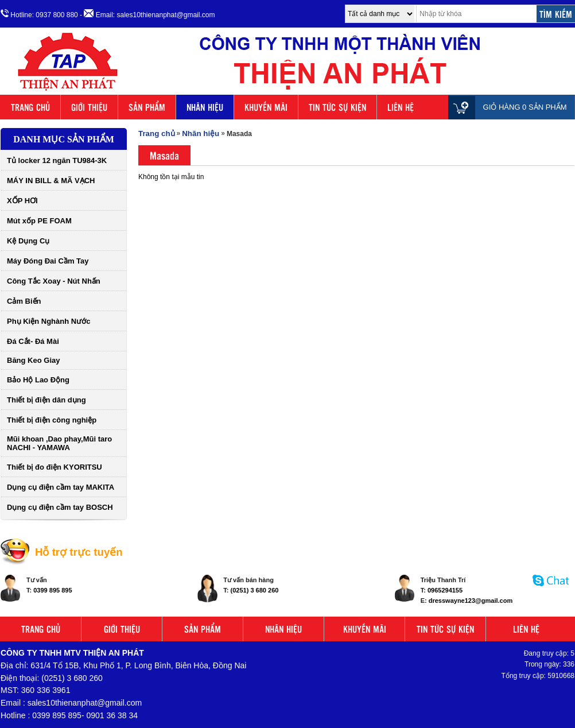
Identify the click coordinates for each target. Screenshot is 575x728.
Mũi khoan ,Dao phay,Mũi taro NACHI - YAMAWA (59, 443)
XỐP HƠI (22, 201)
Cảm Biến (24, 301)
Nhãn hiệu (201, 133)
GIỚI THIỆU (89, 107)
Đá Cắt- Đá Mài (33, 341)
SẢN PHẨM (147, 107)
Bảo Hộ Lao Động (38, 380)
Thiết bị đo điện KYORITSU (55, 467)
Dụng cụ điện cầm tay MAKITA (61, 487)
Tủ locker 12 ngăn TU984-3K (57, 160)
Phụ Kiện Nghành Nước (48, 321)
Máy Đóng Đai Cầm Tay (48, 261)
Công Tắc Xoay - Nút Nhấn (54, 281)
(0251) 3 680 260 (255, 590)
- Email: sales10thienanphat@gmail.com (147, 14)
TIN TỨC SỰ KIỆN (337, 107)
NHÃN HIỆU (205, 107)
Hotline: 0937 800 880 (39, 14)
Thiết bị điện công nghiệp (52, 420)
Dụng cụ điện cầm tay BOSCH (60, 507)
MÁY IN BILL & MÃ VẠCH (51, 181)
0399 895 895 (53, 590)
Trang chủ (157, 133)
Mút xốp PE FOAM (39, 221)
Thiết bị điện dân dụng (46, 400)
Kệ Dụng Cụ (28, 241)
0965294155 (445, 590)
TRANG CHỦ (30, 107)
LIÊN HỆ (401, 107)
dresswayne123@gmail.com (471, 601)
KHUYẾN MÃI (266, 107)
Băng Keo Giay (33, 360)
